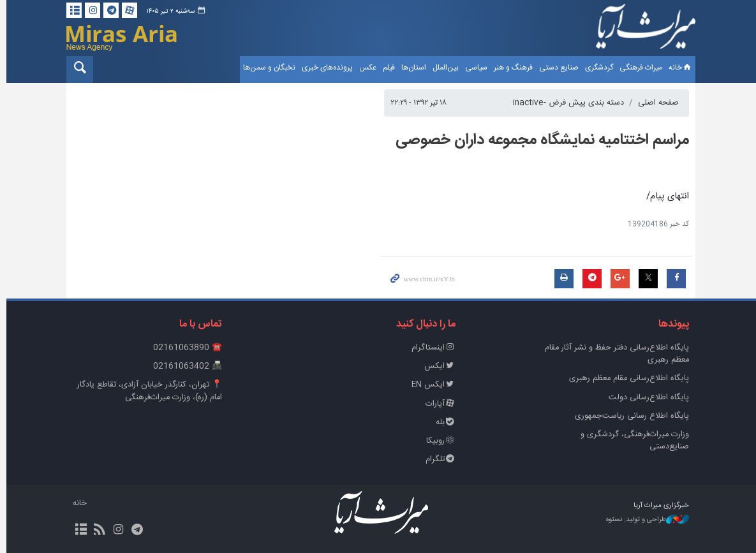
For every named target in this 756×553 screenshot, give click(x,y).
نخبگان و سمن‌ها (266, 68)
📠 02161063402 (185, 366)
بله (443, 423)
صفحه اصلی (656, 103)
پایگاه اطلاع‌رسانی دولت (646, 398)
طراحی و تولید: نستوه (645, 520)
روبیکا (438, 441)
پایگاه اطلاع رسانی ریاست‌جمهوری (629, 416)
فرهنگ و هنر (510, 68)
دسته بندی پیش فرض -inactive (566, 103)
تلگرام (438, 460)
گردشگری (596, 68)
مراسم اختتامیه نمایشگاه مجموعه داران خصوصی (540, 140)
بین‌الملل (442, 68)
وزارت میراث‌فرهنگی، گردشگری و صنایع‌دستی (632, 441)
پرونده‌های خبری (324, 68)
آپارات (438, 404)
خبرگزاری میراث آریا (643, 30)
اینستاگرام (431, 348)
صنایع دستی (556, 68)
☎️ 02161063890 (185, 348)
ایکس (437, 366)
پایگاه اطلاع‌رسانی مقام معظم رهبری (626, 379)
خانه (678, 68)
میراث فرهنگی (638, 68)
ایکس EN (431, 385)
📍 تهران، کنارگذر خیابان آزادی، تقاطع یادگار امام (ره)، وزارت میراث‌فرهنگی (147, 391)
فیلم (386, 68)
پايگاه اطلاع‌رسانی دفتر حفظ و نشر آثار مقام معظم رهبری (614, 354)
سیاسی (473, 68)
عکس (365, 68)
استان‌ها (411, 68)
